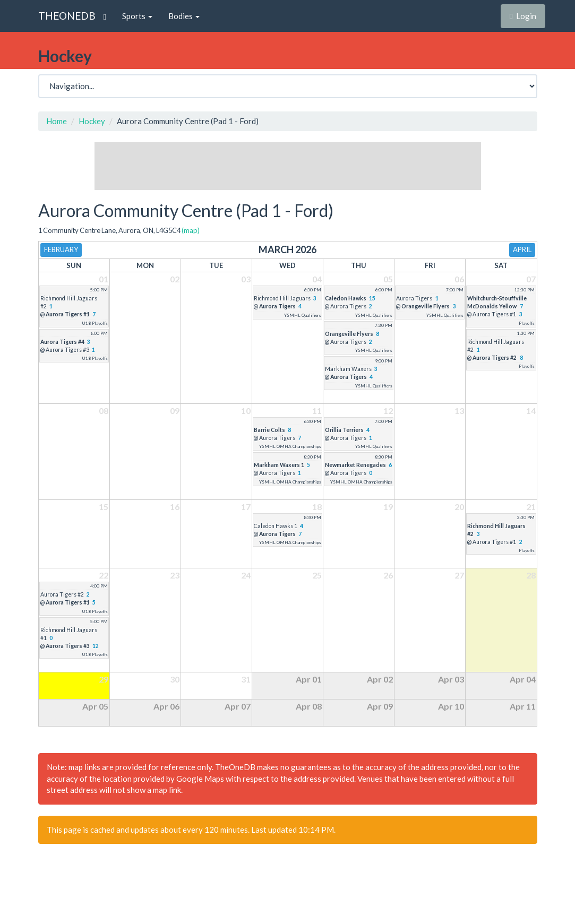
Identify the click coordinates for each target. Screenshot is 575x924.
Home (57, 121)
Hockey (92, 121)
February (61, 249)
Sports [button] (137, 16)
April (522, 249)
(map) (191, 230)
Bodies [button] (184, 16)
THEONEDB (67, 16)
